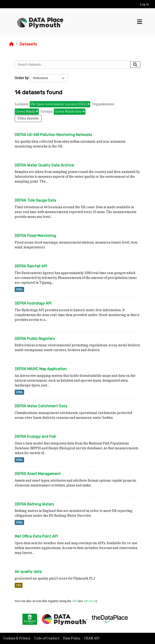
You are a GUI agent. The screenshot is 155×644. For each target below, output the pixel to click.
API (75, 601)
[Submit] (135, 65)
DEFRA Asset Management (38, 474)
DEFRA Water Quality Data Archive (44, 165)
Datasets (28, 44)
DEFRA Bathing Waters (34, 504)
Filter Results (28, 118)
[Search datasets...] (73, 65)
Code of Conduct (47, 638)
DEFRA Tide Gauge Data (35, 200)
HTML (19, 289)
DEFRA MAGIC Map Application (41, 369)
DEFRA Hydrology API (33, 303)
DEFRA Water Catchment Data (41, 406)
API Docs (90, 601)
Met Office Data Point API (36, 536)
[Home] (11, 44)
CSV (19, 585)
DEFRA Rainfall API (31, 266)
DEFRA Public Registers (35, 339)
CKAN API (92, 638)
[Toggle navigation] (140, 22)
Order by (22, 78)
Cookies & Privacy (17, 638)
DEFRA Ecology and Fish (35, 437)
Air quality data (28, 572)
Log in (144, 4)
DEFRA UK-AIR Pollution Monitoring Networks (53, 135)
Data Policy (72, 638)
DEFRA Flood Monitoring (35, 236)
